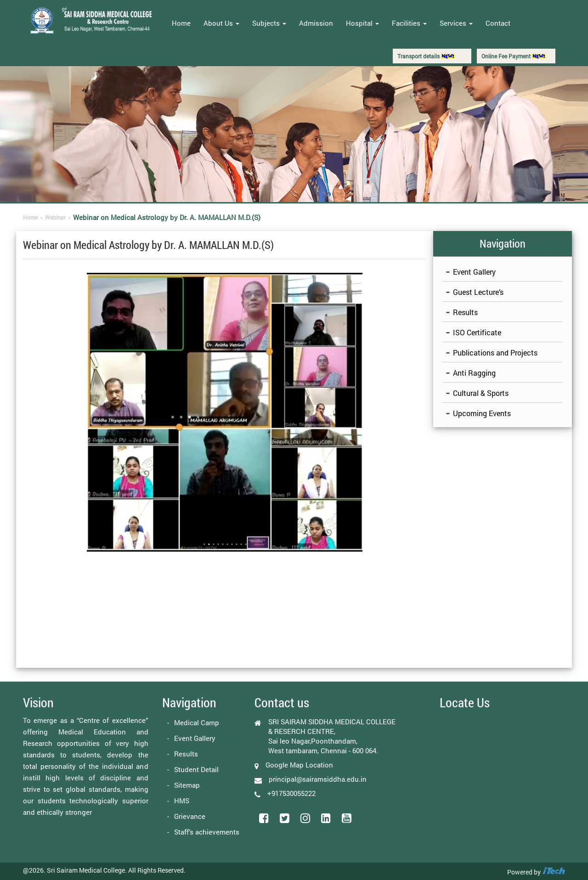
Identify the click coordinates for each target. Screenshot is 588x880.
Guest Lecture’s (478, 292)
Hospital (362, 23)
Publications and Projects (495, 353)
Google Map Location (299, 765)
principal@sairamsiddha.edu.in (318, 779)
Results (465, 312)
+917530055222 (291, 793)
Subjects (269, 23)
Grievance (190, 816)
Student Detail (196, 769)
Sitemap (187, 785)
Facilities (409, 23)
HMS (182, 801)
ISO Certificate (477, 332)
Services (456, 23)
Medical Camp (197, 722)
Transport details (426, 56)
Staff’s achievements (207, 832)
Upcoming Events (482, 413)
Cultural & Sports (481, 393)
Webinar (55, 217)
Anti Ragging (474, 373)
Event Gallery (474, 272)
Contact (498, 23)
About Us (221, 23)
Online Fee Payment (513, 56)
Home (181, 23)
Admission (316, 23)
